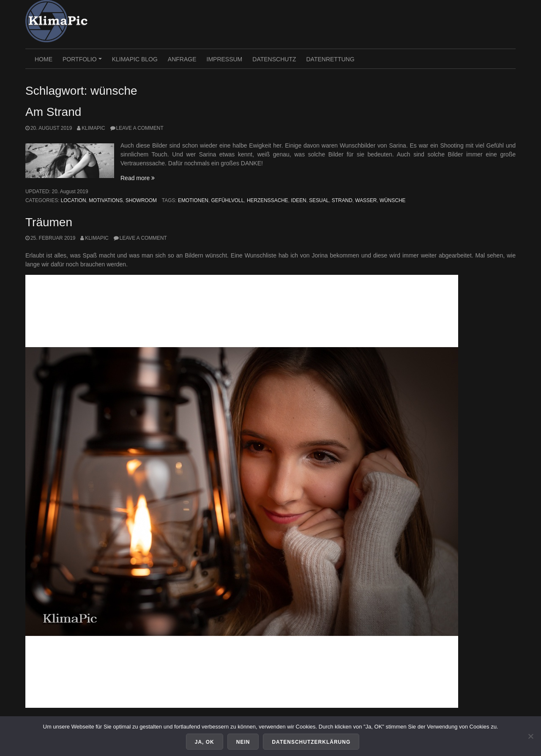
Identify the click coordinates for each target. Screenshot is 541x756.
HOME (44, 59)
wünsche (392, 200)
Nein (243, 742)
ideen (298, 200)
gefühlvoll (228, 200)
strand (342, 200)
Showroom (141, 200)
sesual (319, 200)
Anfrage (182, 59)
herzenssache (268, 200)
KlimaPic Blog (135, 59)
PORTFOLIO (83, 62)
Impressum (225, 59)
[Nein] (530, 736)
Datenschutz (274, 59)
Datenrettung (330, 59)
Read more (138, 178)
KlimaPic (93, 128)
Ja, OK (205, 742)
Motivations (106, 200)
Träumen (49, 222)
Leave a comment (140, 128)
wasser (366, 200)
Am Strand (53, 112)
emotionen (193, 200)
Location (74, 200)
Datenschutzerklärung (311, 742)
